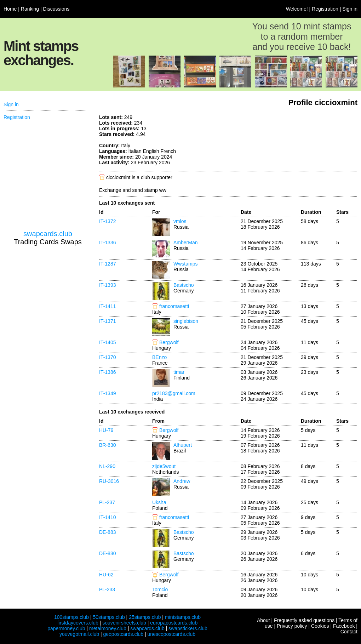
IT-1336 (107, 243)
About (263, 620)
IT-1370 (107, 357)
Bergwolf (169, 342)
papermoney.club (66, 628)
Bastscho (184, 285)
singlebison (186, 321)
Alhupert (183, 445)
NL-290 (107, 466)
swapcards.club (48, 234)
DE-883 (107, 532)
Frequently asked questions (304, 620)
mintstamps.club (183, 617)
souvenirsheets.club (124, 623)
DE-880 (107, 553)
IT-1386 (107, 372)
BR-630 (107, 445)
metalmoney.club (108, 628)
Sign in (350, 9)
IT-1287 (107, 264)
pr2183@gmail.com (174, 393)
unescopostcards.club (171, 634)
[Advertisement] (48, 177)
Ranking (30, 9)
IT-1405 (107, 342)
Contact (349, 632)
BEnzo (159, 357)
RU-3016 (109, 481)
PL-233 (107, 589)
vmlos (180, 221)
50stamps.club (109, 617)
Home (10, 9)
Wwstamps (185, 264)
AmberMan (185, 243)
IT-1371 (107, 321)
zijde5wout (164, 466)
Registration (325, 9)
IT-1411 (107, 306)
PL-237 (107, 502)
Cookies (320, 626)
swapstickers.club (188, 628)
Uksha (159, 502)
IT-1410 (107, 517)
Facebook (344, 626)
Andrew (182, 481)
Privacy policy (292, 626)
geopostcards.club (124, 634)
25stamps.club (145, 617)
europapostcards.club (174, 623)
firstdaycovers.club (78, 623)
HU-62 (106, 575)
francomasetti (174, 306)
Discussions (56, 9)
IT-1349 (107, 393)
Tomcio (160, 589)
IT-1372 (107, 221)
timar (179, 372)
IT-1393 (107, 285)
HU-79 (106, 430)
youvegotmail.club (79, 634)
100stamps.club (71, 617)
